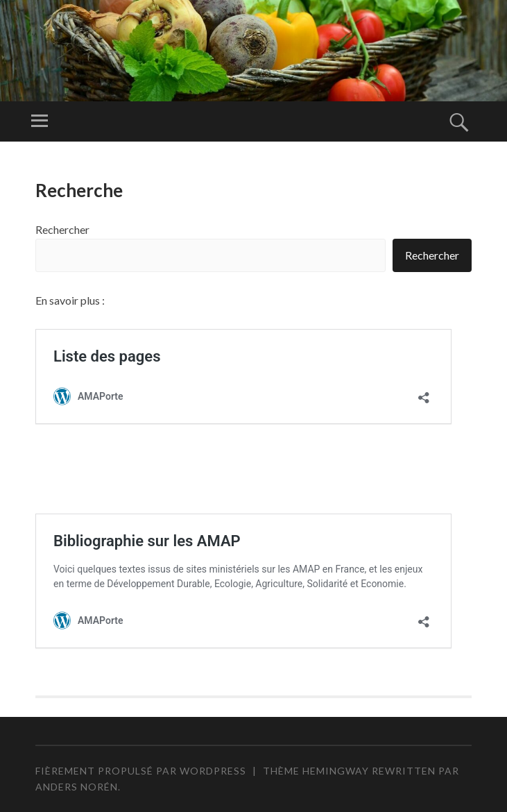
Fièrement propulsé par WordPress (141, 771)
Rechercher (62, 229)
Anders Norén (77, 787)
